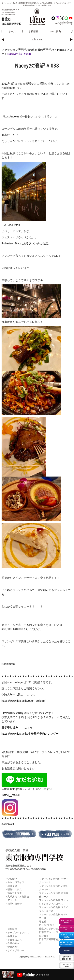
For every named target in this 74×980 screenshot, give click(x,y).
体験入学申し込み (14, 695)
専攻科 (43, 922)
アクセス (12, 900)
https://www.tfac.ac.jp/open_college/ (24, 701)
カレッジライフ (16, 882)
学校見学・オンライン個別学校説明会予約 (67, 943)
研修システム (15, 889)
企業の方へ (13, 943)
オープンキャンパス (18, 933)
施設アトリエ (15, 893)
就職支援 (12, 886)
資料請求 (12, 929)
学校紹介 (12, 879)
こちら (31, 695)
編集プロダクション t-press (54, 929)
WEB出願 (67, 950)
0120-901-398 (67, 958)
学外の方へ (13, 947)
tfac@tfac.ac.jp (68, 22)
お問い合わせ (15, 904)
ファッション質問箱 (67, 965)
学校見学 (12, 936)
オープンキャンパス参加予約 (67, 936)
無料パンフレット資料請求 (67, 921)
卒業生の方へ (15, 940)
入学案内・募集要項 (18, 897)
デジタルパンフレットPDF (67, 929)
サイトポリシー (16, 950)
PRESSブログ (47, 925)
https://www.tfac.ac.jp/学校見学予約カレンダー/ (30, 734)
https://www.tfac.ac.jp (66, 24)
